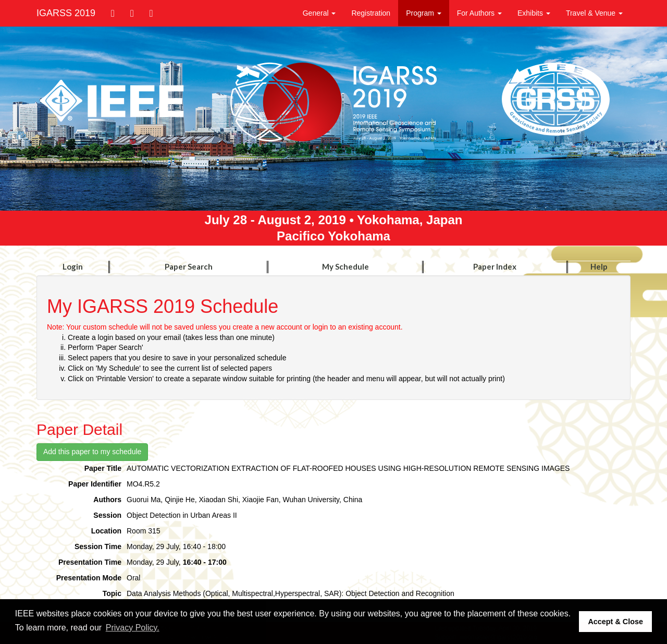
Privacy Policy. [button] (133, 628)
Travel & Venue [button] (594, 13)
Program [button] (424, 13)
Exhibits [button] (534, 13)
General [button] (319, 13)
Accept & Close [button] (615, 622)
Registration (371, 13)
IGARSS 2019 (66, 13)
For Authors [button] (479, 13)
